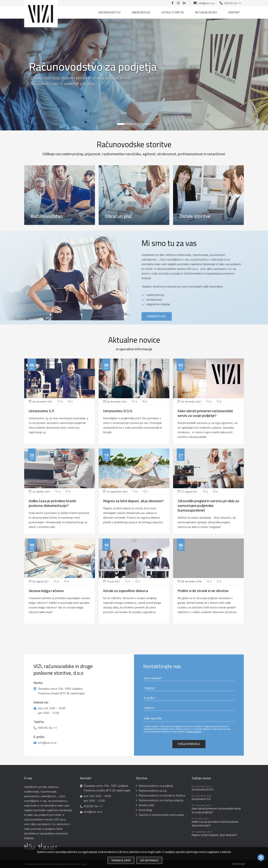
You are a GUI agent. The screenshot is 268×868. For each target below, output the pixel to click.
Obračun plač (141, 12)
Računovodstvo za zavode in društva (162, 795)
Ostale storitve (173, 12)
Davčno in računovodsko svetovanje (161, 815)
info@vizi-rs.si (206, 3)
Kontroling (145, 810)
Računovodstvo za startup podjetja (161, 800)
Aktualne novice (206, 12)
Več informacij (149, 860)
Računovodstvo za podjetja (156, 786)
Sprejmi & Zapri (121, 860)
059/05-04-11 (233, 3)
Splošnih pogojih (194, 732)
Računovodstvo (110, 12)
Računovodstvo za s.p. (153, 790)
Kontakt (234, 12)
